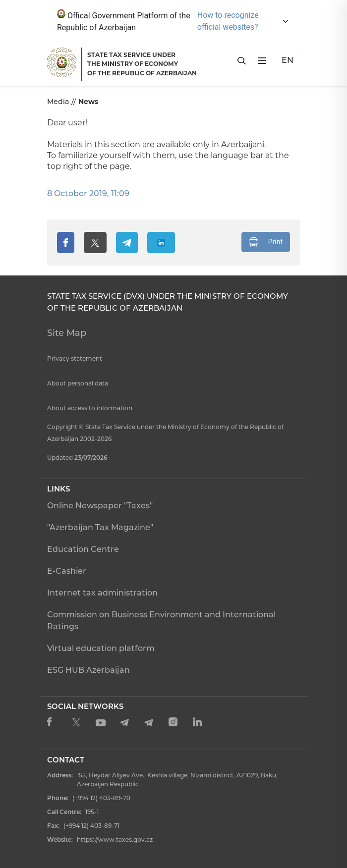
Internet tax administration (102, 593)
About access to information (90, 408)
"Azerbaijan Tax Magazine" (100, 527)
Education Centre (83, 549)
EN (288, 60)
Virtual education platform (101, 648)
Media (58, 102)
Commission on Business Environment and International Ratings (161, 621)
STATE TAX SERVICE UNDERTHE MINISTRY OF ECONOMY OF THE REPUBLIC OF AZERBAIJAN (142, 64)
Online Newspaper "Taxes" (100, 506)
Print (266, 242)
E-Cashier (67, 571)
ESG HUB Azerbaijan (88, 670)
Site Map (67, 333)
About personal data (78, 383)
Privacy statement (75, 358)
